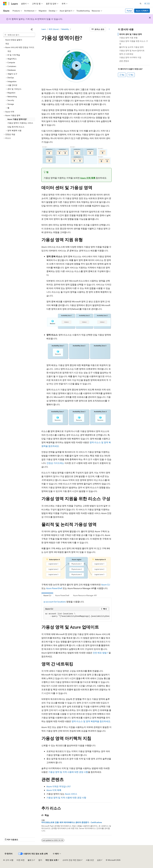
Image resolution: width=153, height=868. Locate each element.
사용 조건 (90, 860)
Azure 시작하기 (142, 11)
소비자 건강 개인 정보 (72, 860)
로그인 (147, 3)
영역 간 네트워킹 (126, 54)
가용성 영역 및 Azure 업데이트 (132, 50)
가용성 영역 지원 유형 (128, 38)
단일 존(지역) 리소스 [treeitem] (16, 127)
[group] (76, 615)
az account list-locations (55, 602)
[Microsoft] (5, 4)
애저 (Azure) (54, 29)
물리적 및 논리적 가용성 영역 (131, 47)
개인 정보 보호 (51, 860)
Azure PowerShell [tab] (62, 595)
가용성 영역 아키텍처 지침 (130, 57)
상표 (99, 860)
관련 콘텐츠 (124, 61)
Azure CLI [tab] (47, 595)
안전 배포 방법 (100, 653)
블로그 (30, 860)
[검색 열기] (141, 4)
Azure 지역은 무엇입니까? (59, 786)
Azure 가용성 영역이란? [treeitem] (17, 119)
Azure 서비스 (71, 794)
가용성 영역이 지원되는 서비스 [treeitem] (20, 123)
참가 (40, 860)
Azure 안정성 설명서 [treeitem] (14, 40)
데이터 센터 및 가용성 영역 (130, 34)
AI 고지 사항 (8, 860)
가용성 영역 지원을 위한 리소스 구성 (134, 42)
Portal (129, 11)
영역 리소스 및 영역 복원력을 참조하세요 (91, 721)
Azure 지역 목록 (88, 178)
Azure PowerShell (54, 588)
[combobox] (19, 35)
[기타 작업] (109, 29)
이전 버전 (21, 860)
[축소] (32, 29)
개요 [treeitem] (7, 44)
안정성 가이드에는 (55, 463)
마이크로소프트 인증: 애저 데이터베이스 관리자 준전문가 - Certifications (72, 822)
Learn (44, 29)
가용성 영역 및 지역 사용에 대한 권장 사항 (68, 772)
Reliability (65, 29)
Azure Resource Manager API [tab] (85, 595)
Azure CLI (106, 584)
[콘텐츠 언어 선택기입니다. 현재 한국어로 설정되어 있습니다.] (9, 854)
